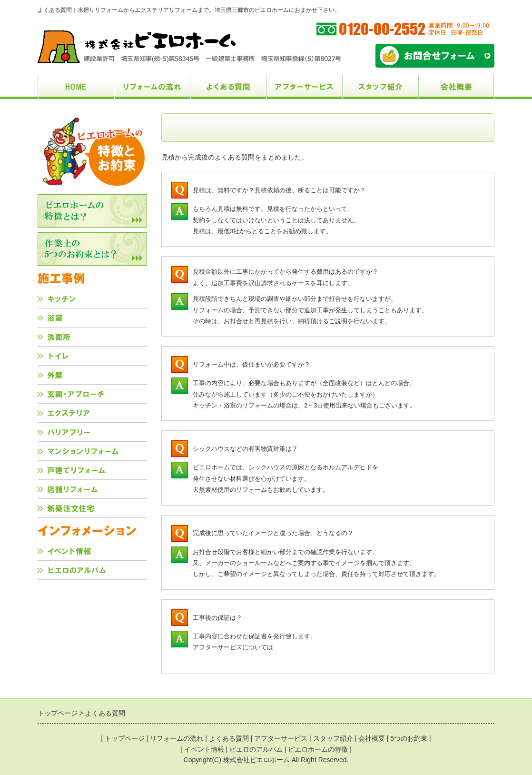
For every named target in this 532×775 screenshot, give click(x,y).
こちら (282, 647)
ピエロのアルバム (256, 749)
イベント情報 (204, 749)
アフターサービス (281, 738)
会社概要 (372, 738)
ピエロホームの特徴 (318, 749)
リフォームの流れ (177, 738)
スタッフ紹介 (333, 738)
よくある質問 (229, 738)
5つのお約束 (409, 738)
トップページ (125, 738)
